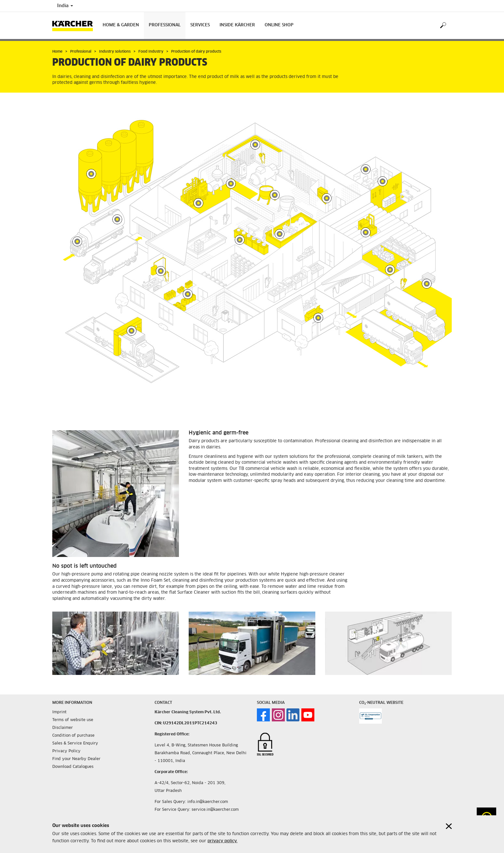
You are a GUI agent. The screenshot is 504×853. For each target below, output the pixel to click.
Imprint (59, 695)
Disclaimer (63, 710)
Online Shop (279, 25)
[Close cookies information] (449, 826)
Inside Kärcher (237, 25)
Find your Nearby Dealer (76, 742)
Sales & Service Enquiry (75, 726)
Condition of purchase (73, 718)
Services (200, 25)
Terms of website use (73, 703)
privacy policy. (222, 841)
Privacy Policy (66, 734)
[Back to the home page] (75, 26)
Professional (165, 25)
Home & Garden (121, 25)
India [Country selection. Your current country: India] (65, 6)
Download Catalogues (73, 749)
